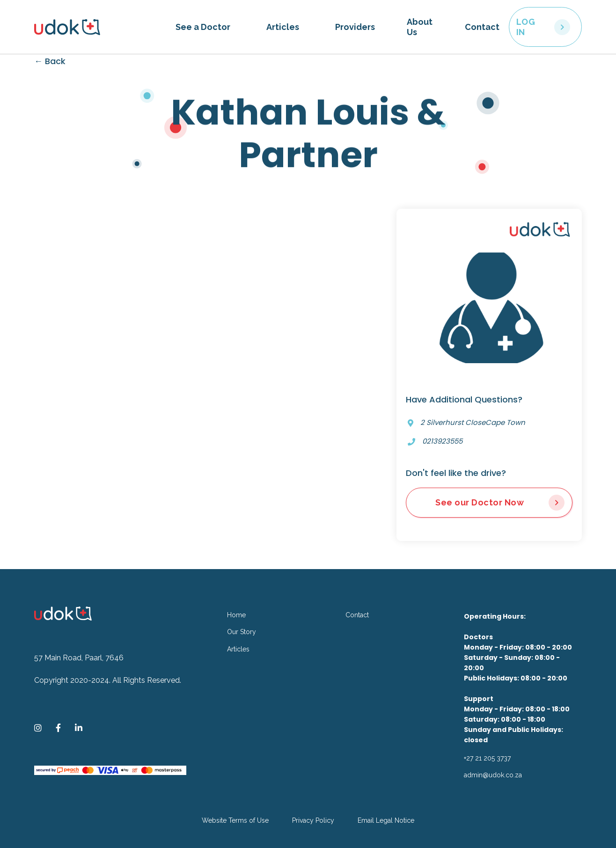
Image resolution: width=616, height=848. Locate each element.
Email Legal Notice (386, 820)
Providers (355, 27)
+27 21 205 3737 (487, 758)
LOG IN (526, 27)
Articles (283, 27)
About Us (420, 27)
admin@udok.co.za (493, 775)
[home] (100, 27)
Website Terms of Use (235, 820)
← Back (50, 61)
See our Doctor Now (480, 502)
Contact (482, 27)
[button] (203, 27)
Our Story (242, 632)
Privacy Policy (313, 820)
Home (236, 615)
